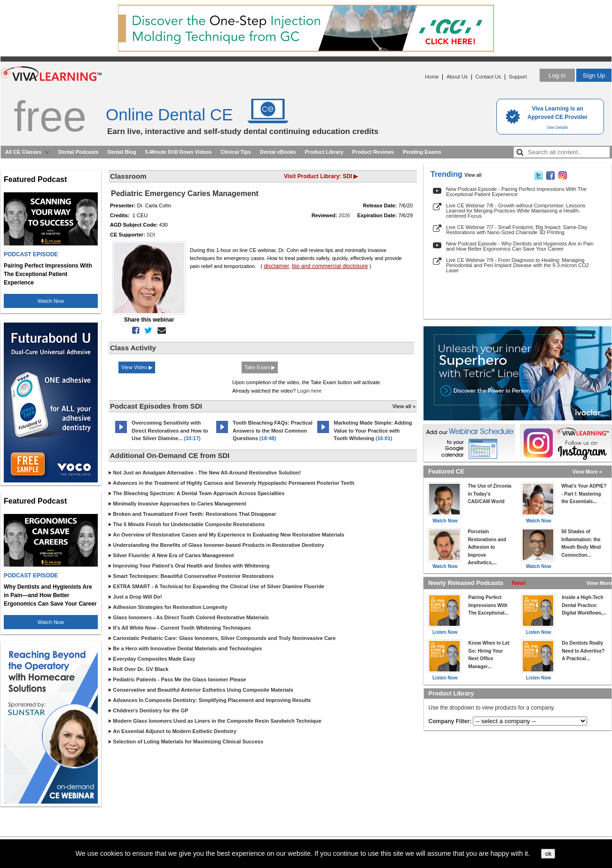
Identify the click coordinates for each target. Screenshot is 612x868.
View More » (587, 472)
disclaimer (276, 266)
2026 (344, 215)
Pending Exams (422, 152)
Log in (557, 75)
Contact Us (488, 77)
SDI (151, 235)
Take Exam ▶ (260, 367)
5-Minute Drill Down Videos (179, 152)
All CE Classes (23, 152)
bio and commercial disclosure (330, 266)
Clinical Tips (236, 152)
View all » (404, 406)
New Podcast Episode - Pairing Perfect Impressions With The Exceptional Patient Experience (516, 192)
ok (548, 854)
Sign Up (594, 75)
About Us (457, 77)
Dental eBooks (278, 152)
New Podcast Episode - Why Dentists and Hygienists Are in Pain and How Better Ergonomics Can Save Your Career (520, 246)
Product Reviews (373, 152)
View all (473, 175)
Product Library (324, 152)
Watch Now (51, 301)
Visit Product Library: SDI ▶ (321, 176)
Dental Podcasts (78, 152)
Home (432, 77)
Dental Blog (122, 152)
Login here (309, 391)
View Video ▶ (137, 367)
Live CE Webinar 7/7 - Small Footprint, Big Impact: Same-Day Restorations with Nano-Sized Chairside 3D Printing (517, 230)
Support (518, 77)
